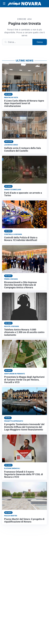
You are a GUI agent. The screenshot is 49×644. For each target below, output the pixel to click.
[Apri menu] (4, 4)
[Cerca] (17, 42)
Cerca (40, 42)
